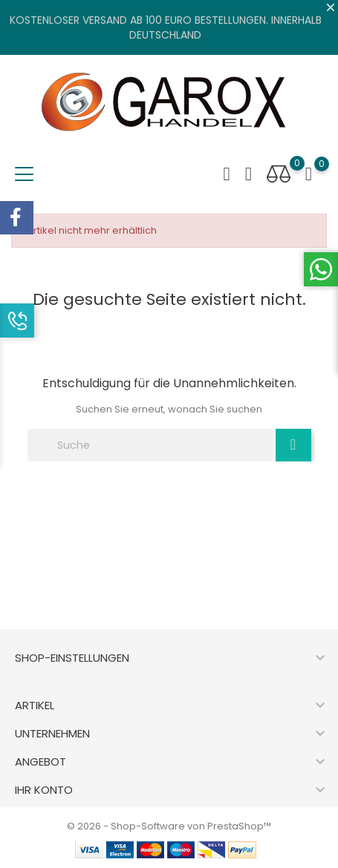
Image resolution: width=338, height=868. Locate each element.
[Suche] (150, 445)
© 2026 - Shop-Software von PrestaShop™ (169, 826)
